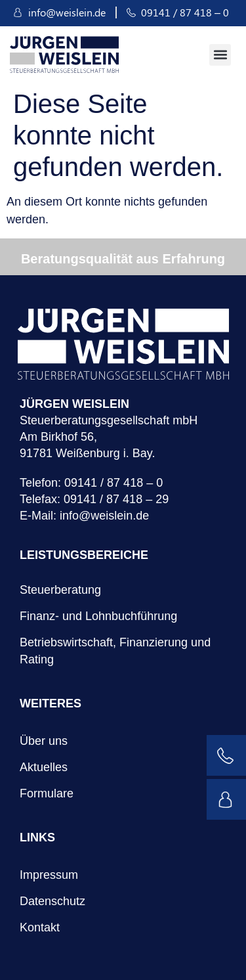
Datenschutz (52, 901)
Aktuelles (44, 767)
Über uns (44, 741)
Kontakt (40, 927)
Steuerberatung (60, 590)
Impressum (49, 875)
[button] (220, 55)
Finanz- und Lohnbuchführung (98, 616)
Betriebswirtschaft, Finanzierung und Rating (115, 651)
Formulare (47, 793)
